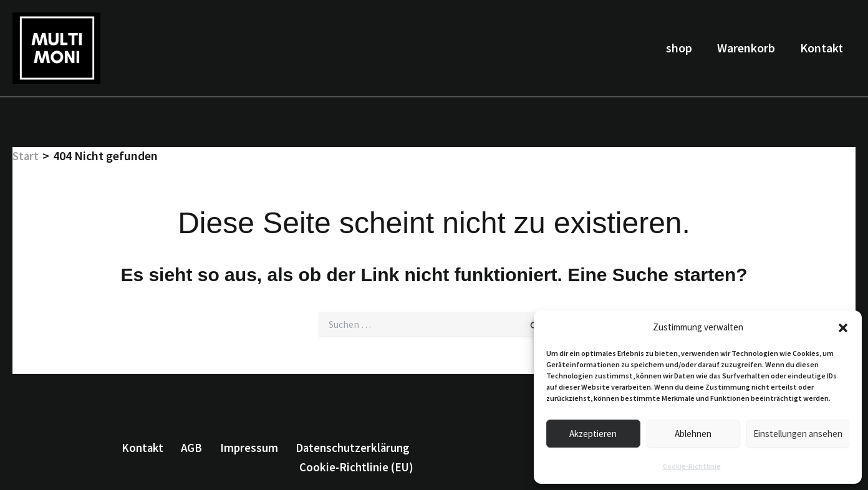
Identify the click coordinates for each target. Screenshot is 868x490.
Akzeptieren (593, 434)
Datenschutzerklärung (352, 447)
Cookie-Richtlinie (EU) (359, 467)
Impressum (250, 447)
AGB (196, 447)
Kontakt (822, 48)
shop (679, 48)
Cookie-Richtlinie (692, 466)
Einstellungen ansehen (798, 434)
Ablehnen (693, 434)
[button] (843, 328)
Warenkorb (746, 48)
